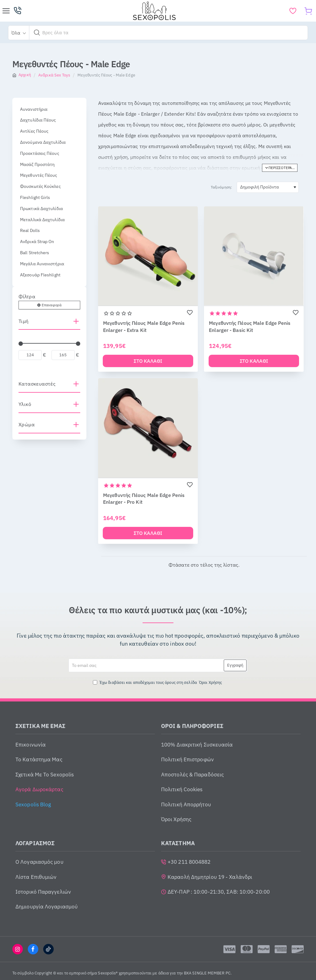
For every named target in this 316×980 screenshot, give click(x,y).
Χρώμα (27, 424)
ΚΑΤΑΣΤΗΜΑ (178, 844)
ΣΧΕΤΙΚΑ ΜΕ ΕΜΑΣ (41, 727)
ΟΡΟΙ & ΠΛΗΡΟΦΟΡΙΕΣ (192, 727)
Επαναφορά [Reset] (52, 305)
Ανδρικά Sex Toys (54, 75)
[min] (30, 355)
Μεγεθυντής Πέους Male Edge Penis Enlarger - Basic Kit (250, 326)
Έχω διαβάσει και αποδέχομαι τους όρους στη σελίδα (158, 684)
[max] (63, 355)
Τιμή (24, 321)
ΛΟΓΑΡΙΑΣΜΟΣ (35, 844)
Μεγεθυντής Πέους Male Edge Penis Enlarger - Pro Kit (144, 499)
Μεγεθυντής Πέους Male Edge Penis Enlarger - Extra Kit (144, 326)
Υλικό (25, 404)
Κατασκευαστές (37, 384)
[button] (37, 33)
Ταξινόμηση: (221, 187)
